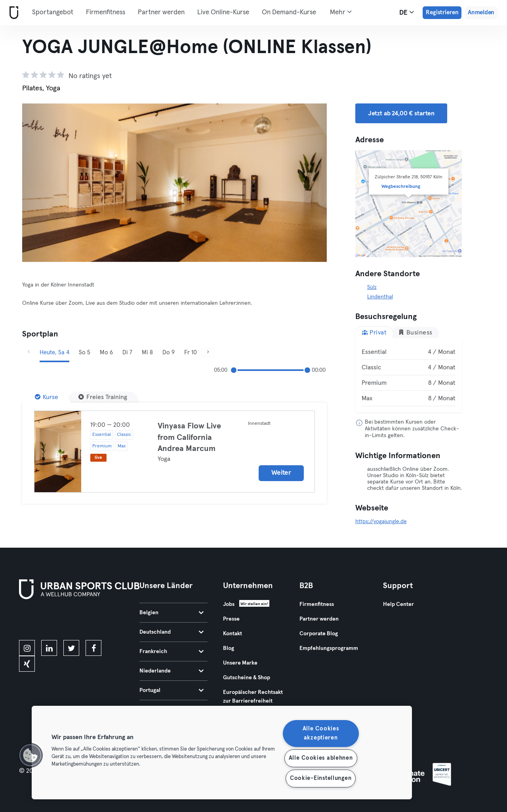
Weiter (281, 473)
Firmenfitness (106, 12)
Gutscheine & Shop (247, 678)
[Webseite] (12, 13)
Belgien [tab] (172, 613)
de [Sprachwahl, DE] (407, 12)
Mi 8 (147, 353)
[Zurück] (45, 183)
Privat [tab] (374, 332)
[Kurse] (47, 397)
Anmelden (481, 12)
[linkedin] (49, 648)
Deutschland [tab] (172, 632)
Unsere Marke (240, 663)
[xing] (27, 664)
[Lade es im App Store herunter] (46, 621)
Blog (229, 648)
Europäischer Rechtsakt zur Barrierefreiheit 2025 (253, 701)
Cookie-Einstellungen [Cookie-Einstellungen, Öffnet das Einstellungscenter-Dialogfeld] (321, 778)
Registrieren (442, 12)
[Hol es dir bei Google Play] (104, 621)
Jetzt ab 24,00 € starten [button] (401, 113)
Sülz (372, 287)
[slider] (234, 370)
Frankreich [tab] (172, 652)
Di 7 (127, 353)
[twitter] (71, 648)
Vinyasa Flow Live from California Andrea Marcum (189, 437)
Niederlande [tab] (172, 671)
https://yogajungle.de (381, 522)
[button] (30, 755)
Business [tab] (415, 332)
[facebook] (93, 648)
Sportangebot (53, 12)
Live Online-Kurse (223, 12)
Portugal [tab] (172, 690)
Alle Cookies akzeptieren (321, 733)
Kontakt (233, 634)
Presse (231, 619)
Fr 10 (191, 353)
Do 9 (169, 353)
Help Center (398, 604)
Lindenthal (380, 297)
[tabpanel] (409, 375)
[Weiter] (304, 183)
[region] (222, 753)
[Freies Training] (103, 397)
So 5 (85, 353)
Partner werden (161, 12)
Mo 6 (106, 353)
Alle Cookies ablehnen (321, 758)
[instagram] (27, 648)
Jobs (229, 604)
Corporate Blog (319, 634)
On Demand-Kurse (289, 12)
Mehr (341, 12)
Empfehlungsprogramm (329, 648)
